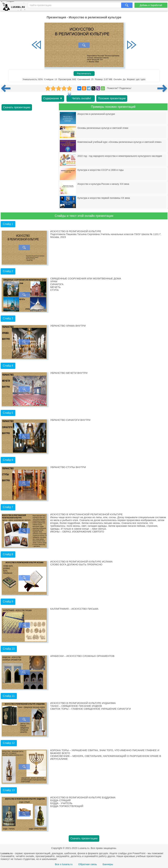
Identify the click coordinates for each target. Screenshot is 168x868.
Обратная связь (88, 864)
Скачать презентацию (17, 107)
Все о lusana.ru (64, 864)
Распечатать (84, 74)
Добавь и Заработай (151, 5)
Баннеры (108, 864)
